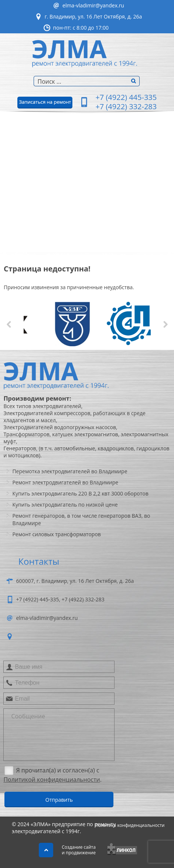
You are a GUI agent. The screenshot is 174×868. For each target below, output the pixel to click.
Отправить (59, 800)
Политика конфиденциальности (130, 825)
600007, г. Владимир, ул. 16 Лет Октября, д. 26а (75, 581)
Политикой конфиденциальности (52, 779)
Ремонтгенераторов (23, 204)
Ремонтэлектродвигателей (34, 159)
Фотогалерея (23, 222)
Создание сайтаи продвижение (79, 850)
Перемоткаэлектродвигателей (34, 181)
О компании (23, 141)
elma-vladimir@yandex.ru (93, 5)
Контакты (18, 237)
